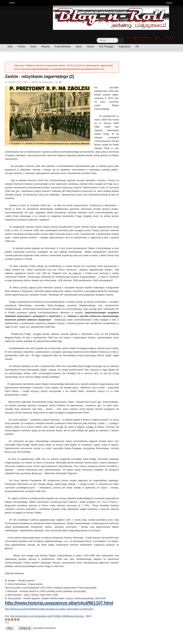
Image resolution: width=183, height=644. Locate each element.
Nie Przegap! (106, 46)
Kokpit (13, 2)
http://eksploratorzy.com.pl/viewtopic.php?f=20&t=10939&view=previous (48, 616)
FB (137, 46)
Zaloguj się (25, 628)
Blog (10, 628)
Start (10, 46)
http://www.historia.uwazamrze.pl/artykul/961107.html (59, 603)
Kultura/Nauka (63, 46)
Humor (90, 46)
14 (60, 82)
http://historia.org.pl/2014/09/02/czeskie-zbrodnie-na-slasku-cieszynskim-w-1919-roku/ (49, 609)
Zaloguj (169, 3)
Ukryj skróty (179, 3)
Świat (33, 46)
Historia (45, 46)
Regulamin (124, 46)
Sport (79, 46)
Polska (21, 46)
